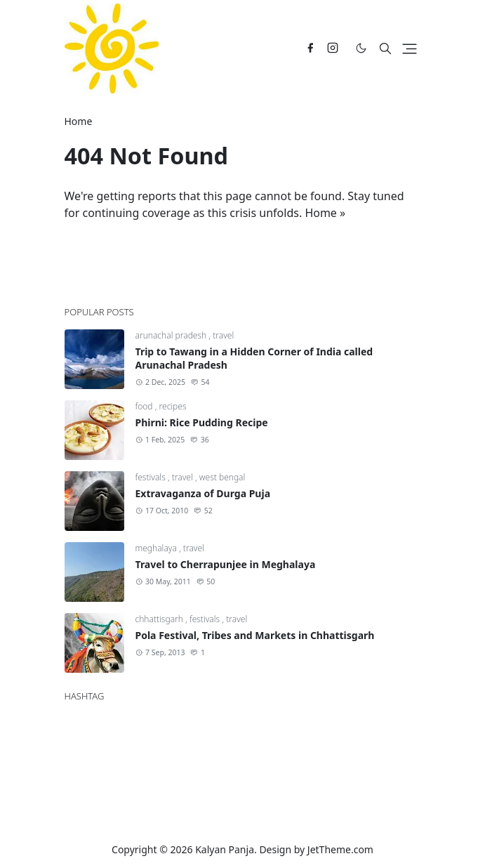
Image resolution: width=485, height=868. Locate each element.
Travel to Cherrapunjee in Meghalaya (226, 564)
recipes (173, 406)
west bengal (222, 477)
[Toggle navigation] (410, 49)
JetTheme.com (340, 849)
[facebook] (310, 48)
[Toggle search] (385, 48)
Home (321, 213)
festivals (152, 477)
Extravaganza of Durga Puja (203, 493)
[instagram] (333, 48)
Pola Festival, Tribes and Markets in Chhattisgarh (255, 635)
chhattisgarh (161, 619)
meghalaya (158, 548)
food (145, 406)
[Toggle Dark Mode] (361, 48)
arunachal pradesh (172, 335)
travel (223, 335)
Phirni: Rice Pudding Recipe (202, 422)
